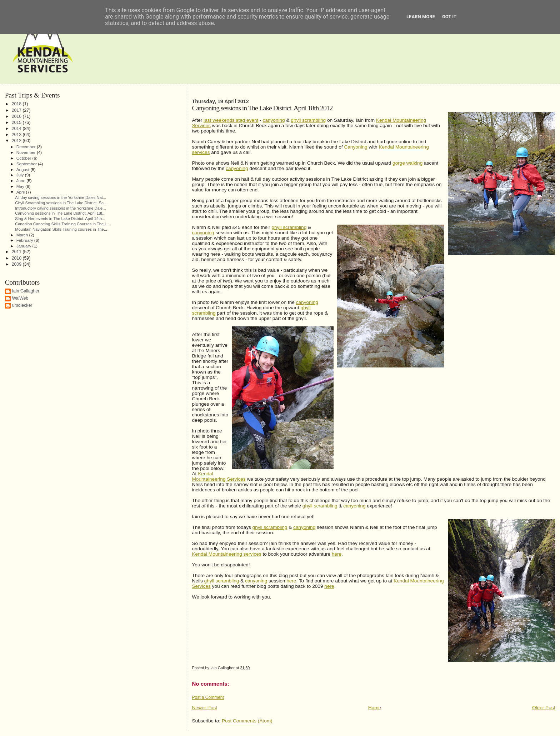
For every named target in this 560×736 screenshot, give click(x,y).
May (21, 186)
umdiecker (22, 305)
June (22, 181)
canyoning (274, 120)
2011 (17, 252)
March (23, 235)
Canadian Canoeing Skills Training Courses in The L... (63, 224)
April (21, 192)
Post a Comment (208, 697)
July (21, 175)
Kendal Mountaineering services (227, 554)
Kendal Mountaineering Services (219, 476)
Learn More (421, 17)
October (24, 158)
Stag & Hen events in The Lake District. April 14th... (60, 219)
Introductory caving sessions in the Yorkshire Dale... (60, 208)
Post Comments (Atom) (247, 721)
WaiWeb (20, 298)
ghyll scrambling (308, 120)
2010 (17, 258)
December (27, 147)
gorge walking (407, 163)
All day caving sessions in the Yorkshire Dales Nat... (61, 197)
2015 (17, 122)
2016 (17, 116)
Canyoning (356, 147)
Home (375, 708)
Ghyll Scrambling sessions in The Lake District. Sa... (61, 203)
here (337, 554)
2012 (17, 141)
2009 (17, 264)
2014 (17, 129)
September (27, 164)
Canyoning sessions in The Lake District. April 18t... (60, 213)
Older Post (544, 708)
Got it (449, 17)
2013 (17, 135)
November (27, 152)
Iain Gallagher (26, 291)
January (24, 246)
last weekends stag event (231, 120)
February (25, 240)
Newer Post (205, 708)
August (24, 169)
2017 (17, 110)
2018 (17, 104)
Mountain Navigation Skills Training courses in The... (61, 229)
